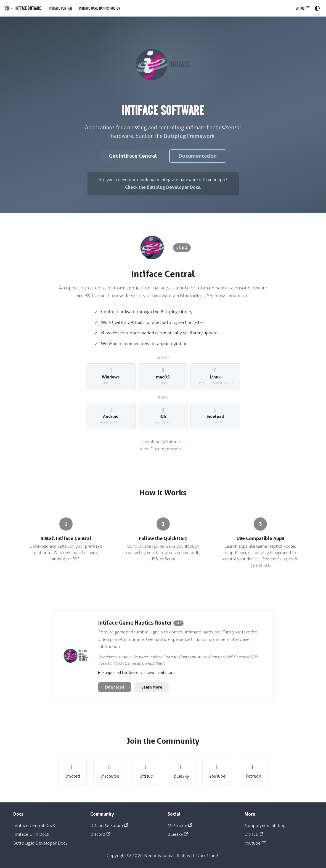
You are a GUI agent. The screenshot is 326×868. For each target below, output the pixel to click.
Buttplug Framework (189, 136)
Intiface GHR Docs (31, 834)
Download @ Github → (163, 441)
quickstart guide (150, 546)
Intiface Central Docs (34, 825)
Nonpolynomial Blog (265, 825)
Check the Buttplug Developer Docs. (163, 187)
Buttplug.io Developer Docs (40, 843)
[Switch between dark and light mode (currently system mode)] (317, 8)
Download (115, 687)
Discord (100, 834)
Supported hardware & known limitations (139, 673)
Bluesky (178, 834)
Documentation (198, 156)
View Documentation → (163, 449)
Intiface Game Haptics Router (100, 8)
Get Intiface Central (133, 156)
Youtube (255, 843)
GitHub (303, 8)
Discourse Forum (109, 825)
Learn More (152, 687)
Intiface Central (61, 8)
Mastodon (180, 825)
